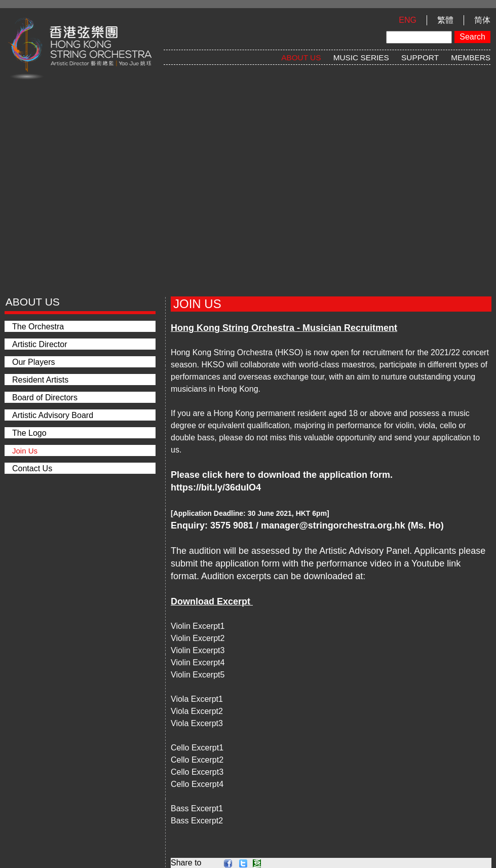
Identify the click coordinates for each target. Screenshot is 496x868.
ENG (408, 20)
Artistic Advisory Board (53, 415)
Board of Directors (45, 398)
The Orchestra (38, 327)
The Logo (29, 433)
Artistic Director (40, 344)
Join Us (25, 451)
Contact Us (32, 468)
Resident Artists (40, 380)
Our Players (33, 362)
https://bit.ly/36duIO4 (216, 487)
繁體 (445, 20)
